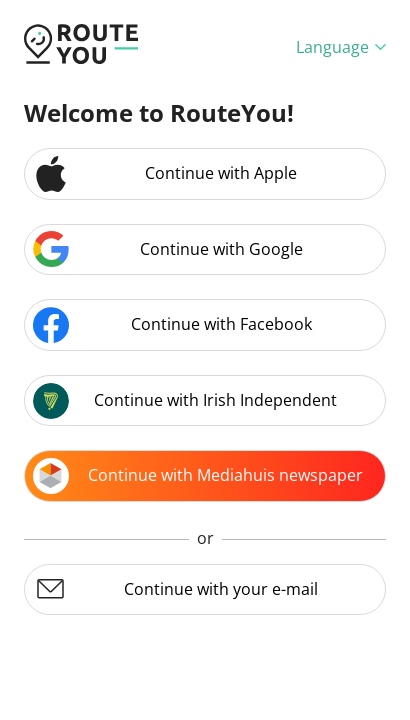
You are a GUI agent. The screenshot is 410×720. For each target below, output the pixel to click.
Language (341, 47)
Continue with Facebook (172, 325)
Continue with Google (168, 249)
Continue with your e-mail (175, 589)
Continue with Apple (165, 174)
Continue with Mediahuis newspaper (198, 476)
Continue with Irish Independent (185, 401)
